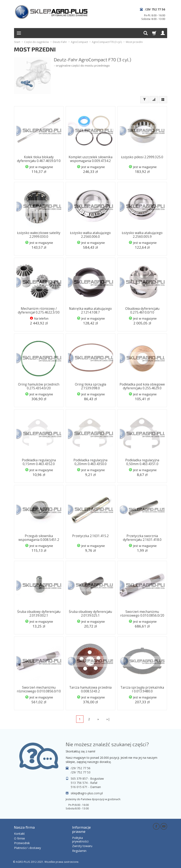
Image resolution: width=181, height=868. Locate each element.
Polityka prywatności (80, 840)
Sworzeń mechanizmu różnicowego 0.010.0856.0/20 (142, 614)
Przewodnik (22, 843)
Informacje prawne (81, 829)
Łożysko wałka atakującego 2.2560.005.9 (142, 235)
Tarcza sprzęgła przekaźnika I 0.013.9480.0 (142, 689)
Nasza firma (24, 827)
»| (108, 719)
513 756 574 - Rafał (84, 783)
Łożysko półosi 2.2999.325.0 (142, 157)
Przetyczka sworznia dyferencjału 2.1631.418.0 (142, 538)
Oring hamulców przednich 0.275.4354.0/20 (39, 386)
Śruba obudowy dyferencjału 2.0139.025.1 (90, 614)
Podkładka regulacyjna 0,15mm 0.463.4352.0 (39, 462)
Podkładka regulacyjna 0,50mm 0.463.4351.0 (142, 462)
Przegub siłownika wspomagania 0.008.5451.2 (39, 538)
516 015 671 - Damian (86, 787)
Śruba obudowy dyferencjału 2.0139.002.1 (39, 614)
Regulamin (79, 851)
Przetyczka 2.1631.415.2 (90, 536)
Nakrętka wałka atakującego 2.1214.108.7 (90, 311)
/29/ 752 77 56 (155, 9)
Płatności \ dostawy (27, 848)
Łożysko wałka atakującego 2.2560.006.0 (90, 235)
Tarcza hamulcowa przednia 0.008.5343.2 (90, 689)
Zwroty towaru (82, 846)
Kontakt (19, 834)
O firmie (20, 838)
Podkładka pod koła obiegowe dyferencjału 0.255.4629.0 (142, 386)
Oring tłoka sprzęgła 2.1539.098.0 (90, 386)
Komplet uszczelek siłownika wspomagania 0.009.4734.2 (90, 159)
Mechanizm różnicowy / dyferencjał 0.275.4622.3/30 (39, 311)
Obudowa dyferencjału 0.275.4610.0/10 (142, 311)
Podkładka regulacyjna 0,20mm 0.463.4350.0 (90, 462)
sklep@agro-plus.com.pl (87, 793)
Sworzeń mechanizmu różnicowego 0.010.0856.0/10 (39, 689)
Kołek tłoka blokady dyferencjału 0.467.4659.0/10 (39, 159)
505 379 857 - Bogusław (87, 779)
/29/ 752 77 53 (81, 772)
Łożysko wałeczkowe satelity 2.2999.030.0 (39, 235)
